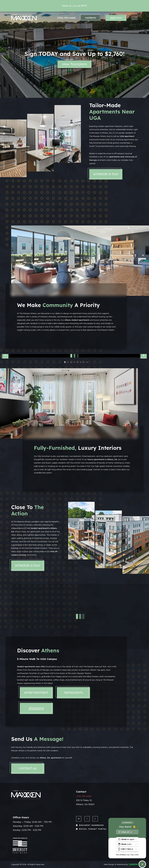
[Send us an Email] (79, 819)
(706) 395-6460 (66, 18)
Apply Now (116, 18)
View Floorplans (75, 64)
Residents (91, 18)
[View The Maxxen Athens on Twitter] (95, 819)
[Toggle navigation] (134, 18)
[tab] (36, 729)
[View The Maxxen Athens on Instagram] (87, 819)
